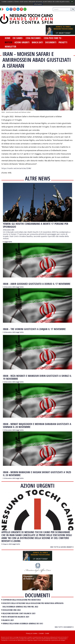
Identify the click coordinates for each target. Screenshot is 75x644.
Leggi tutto (8, 242)
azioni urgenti (22, 42)
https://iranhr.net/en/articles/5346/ (16, 168)
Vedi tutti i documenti (64, 627)
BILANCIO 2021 (8, 620)
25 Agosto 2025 (7, 544)
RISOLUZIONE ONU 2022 (12, 610)
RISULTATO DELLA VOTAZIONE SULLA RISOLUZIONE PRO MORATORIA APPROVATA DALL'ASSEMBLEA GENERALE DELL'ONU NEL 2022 (33, 605)
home (8, 38)
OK (72, 2)
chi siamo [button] (18, 38)
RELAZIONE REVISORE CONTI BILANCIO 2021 (19, 613)
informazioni (38, 4)
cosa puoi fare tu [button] (53, 38)
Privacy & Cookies (32, 633)
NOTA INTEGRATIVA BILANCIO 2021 (16, 617)
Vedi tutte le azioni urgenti (62, 547)
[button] (3, 9)
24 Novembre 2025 (9, 230)
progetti (63, 42)
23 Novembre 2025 (10, 287)
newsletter (10, 47)
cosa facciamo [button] (34, 38)
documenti (51, 42)
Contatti (41, 633)
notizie (9, 42)
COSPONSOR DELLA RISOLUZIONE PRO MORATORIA (22, 600)
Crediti (47, 633)
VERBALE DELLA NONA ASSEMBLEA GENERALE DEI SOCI (23, 623)
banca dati (37, 42)
